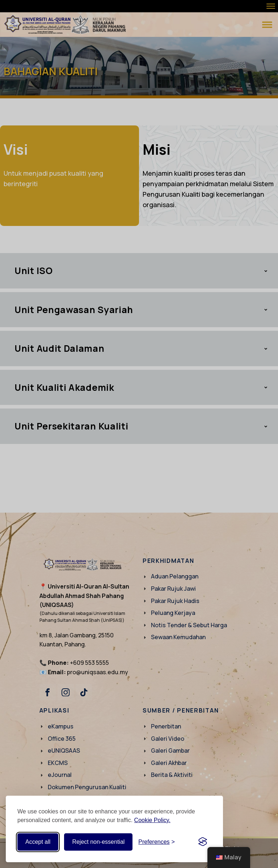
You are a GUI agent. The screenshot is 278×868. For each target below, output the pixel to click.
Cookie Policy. (152, 820)
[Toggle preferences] (157, 842)
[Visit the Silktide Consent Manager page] (203, 842)
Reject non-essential (98, 842)
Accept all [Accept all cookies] (38, 842)
